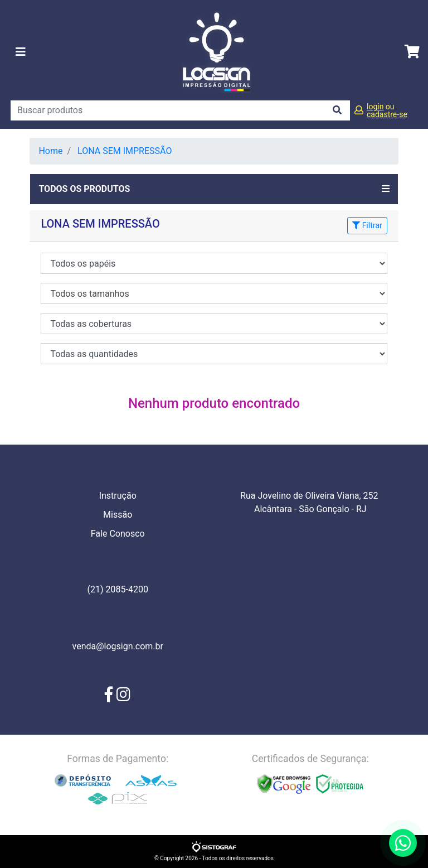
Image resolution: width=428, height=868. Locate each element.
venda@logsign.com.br (118, 646)
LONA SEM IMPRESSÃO (125, 151)
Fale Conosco (118, 534)
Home (50, 151)
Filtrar (367, 225)
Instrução (118, 496)
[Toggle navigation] (21, 52)
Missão (118, 515)
